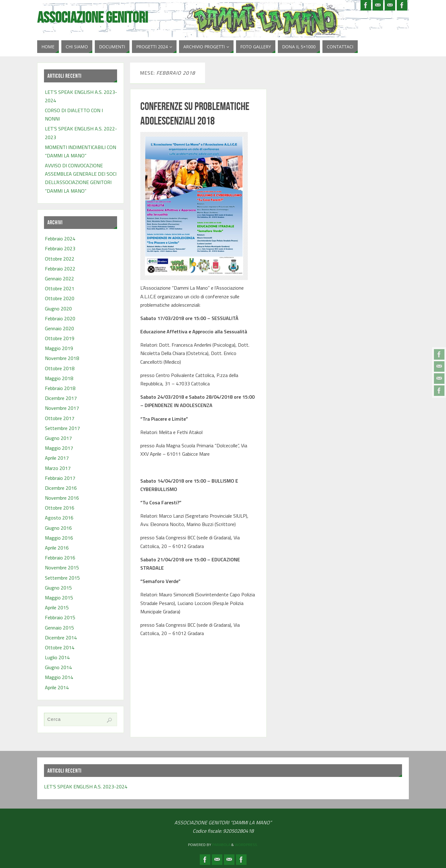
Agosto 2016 (59, 518)
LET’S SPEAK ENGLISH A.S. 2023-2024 (86, 787)
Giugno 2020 (58, 309)
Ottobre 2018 (60, 368)
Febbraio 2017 (60, 478)
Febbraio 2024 (60, 239)
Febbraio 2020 (60, 318)
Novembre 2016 (62, 498)
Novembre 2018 (62, 358)
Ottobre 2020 (60, 298)
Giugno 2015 (58, 588)
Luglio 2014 (57, 657)
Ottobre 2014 (60, 647)
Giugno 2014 (58, 667)
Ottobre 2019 (60, 338)
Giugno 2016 (58, 528)
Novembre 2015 (62, 568)
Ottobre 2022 (60, 259)
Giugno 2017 (58, 438)
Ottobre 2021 (60, 288)
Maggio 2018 (59, 378)
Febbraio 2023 (60, 248)
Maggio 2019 (59, 348)
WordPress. (246, 845)
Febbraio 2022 (60, 269)
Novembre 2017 (62, 408)
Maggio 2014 (59, 677)
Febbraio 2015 (60, 617)
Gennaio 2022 (59, 278)
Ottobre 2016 (60, 508)
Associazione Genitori (93, 17)
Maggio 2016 (59, 538)
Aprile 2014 (57, 687)
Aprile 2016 (57, 548)
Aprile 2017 (57, 458)
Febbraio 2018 (60, 388)
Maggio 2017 (59, 448)
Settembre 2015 (62, 578)
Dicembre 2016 (61, 488)
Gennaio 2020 (59, 328)
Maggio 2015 (59, 598)
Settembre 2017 (62, 428)
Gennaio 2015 (59, 628)
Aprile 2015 (57, 607)
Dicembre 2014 (61, 638)
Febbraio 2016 (60, 558)
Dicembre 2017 (61, 398)
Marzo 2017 (58, 468)
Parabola (221, 845)
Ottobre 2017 (60, 418)
